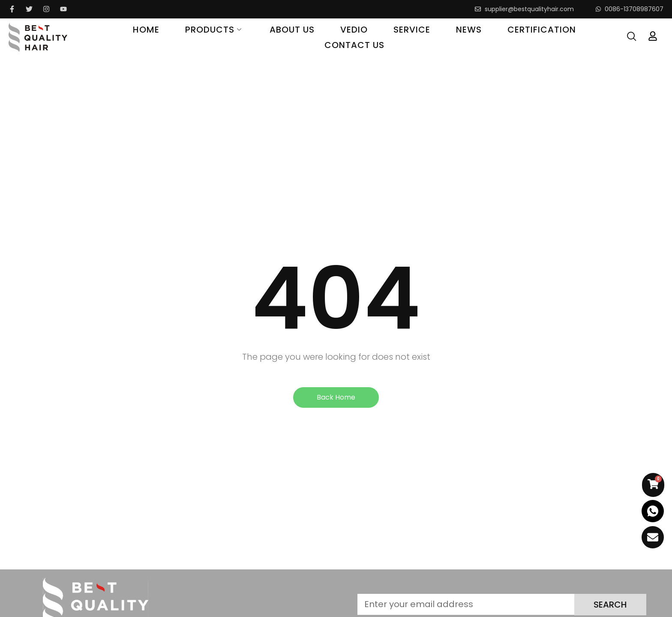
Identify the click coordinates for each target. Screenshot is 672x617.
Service (412, 30)
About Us (292, 30)
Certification (542, 30)
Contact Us (354, 45)
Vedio (354, 30)
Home (146, 30)
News (469, 30)
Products (214, 30)
